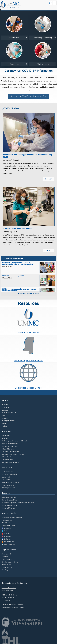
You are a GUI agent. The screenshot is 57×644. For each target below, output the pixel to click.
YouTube (6, 531)
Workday (5, 424)
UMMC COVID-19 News (28, 330)
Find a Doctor (6, 478)
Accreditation (6, 433)
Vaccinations (14, 35)
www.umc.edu (6, 598)
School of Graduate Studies (10, 449)
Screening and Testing (43, 35)
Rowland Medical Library (10, 444)
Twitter (5, 529)
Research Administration (10, 503)
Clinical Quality (6, 475)
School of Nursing (7, 457)
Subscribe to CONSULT (9, 523)
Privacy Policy (6, 563)
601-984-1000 (19, 602)
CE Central (5, 403)
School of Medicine (8, 455)
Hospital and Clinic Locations (11, 480)
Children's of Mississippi (9, 472)
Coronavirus (33, 3)
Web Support (6, 568)
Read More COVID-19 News (29, 292)
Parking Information (8, 419)
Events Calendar (7, 518)
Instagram (6, 534)
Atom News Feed (8, 542)
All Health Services (8, 470)
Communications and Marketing (12, 515)
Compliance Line (7, 552)
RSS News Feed (8, 540)
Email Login (5, 405)
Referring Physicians (8, 486)
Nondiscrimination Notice (10, 560)
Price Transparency (8, 483)
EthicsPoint (5, 554)
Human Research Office (9, 498)
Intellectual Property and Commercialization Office (18, 500)
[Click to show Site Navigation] (55, 3)
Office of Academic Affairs (10, 441)
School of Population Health (11, 460)
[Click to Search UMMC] (50, 3)
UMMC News (6, 521)
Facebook (6, 526)
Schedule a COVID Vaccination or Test (28, 94)
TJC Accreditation (7, 565)
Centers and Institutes (9, 495)
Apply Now (5, 436)
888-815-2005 (20, 605)
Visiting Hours (43, 62)
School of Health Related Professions (14, 452)
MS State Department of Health (28, 358)
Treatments (14, 62)
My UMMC (5, 416)
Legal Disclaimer (7, 557)
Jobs (3, 413)
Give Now (5, 408)
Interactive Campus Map (10, 411)
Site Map (5, 421)
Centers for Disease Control (29, 386)
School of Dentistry (8, 447)
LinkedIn (6, 537)
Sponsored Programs (9, 506)
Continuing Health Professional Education (15, 439)
